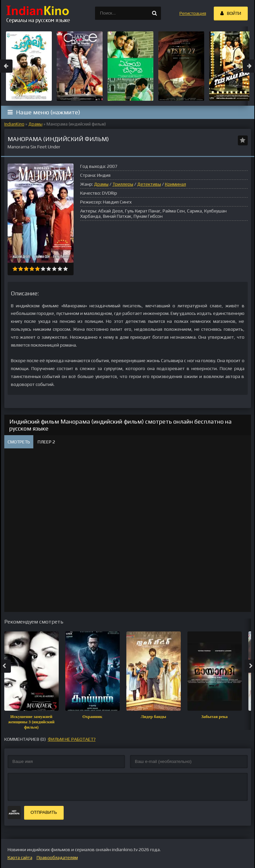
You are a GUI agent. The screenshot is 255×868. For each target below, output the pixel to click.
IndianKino (14, 124)
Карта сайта (20, 857)
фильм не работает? (72, 739)
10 (65, 269)
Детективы (149, 184)
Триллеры (123, 184)
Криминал (175, 184)
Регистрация (193, 13)
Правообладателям (57, 857)
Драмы (35, 124)
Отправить (44, 812)
